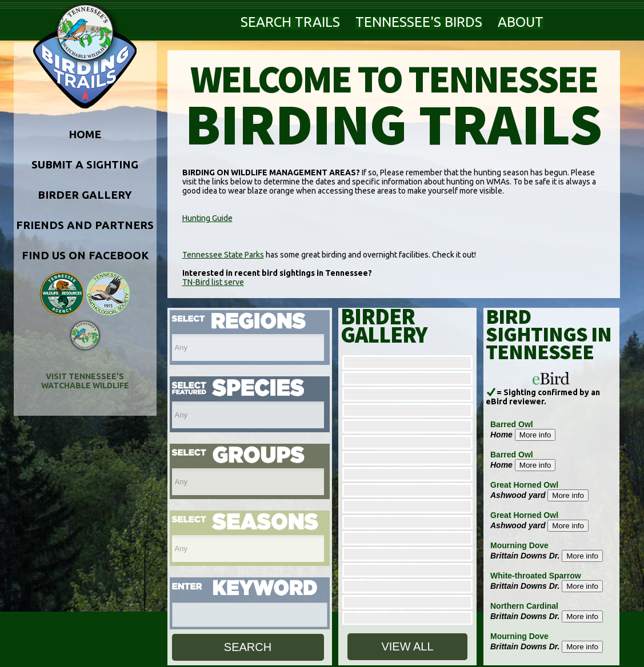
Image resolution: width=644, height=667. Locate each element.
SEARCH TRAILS (290, 22)
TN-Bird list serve (213, 282)
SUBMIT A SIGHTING (85, 164)
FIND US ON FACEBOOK (85, 255)
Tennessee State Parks (223, 255)
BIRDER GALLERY (85, 195)
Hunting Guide (207, 218)
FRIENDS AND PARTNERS (85, 225)
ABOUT (521, 22)
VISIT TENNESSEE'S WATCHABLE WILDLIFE (85, 381)
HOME (85, 134)
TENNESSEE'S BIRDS (419, 22)
